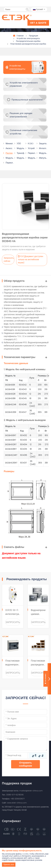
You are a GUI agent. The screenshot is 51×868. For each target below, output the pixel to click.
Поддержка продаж (17, 783)
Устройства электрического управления (24, 84)
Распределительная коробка (28, 41)
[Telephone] (25, 725)
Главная (20, 36)
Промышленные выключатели (27, 100)
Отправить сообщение (25, 764)
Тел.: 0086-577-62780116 (13, 795)
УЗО (19, 144)
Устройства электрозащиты (28, 38)
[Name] (25, 712)
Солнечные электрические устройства (24, 132)
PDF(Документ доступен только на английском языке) (31, 259)
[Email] (25, 719)
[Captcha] (16, 755)
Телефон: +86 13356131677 (13, 799)
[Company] (25, 732)
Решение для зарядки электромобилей (21, 115)
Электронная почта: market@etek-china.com (22, 791)
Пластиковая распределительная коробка (28, 44)
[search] (27, 9)
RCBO (31, 144)
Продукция (33, 36)
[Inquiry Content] (25, 743)
